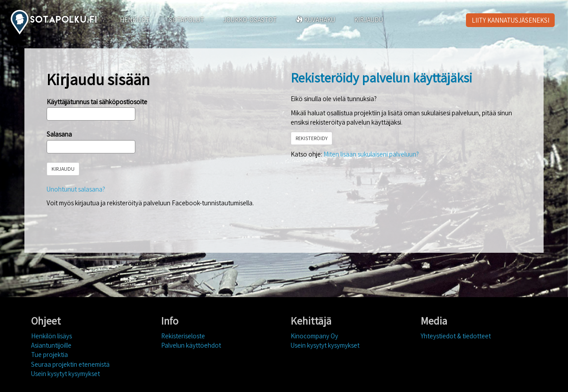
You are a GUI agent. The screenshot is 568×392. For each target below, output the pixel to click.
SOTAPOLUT (187, 20)
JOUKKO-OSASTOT (250, 20)
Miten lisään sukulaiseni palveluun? (371, 154)
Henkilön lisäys (51, 336)
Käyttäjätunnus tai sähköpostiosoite (97, 102)
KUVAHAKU (316, 20)
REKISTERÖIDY (312, 138)
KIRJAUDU (369, 20)
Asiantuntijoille (51, 345)
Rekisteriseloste (183, 336)
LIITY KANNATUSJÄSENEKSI (511, 20)
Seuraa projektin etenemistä (70, 364)
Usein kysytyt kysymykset (65, 374)
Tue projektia (49, 355)
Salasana (59, 134)
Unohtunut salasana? (76, 189)
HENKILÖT (135, 20)
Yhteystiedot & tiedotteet (456, 336)
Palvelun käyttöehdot (191, 345)
